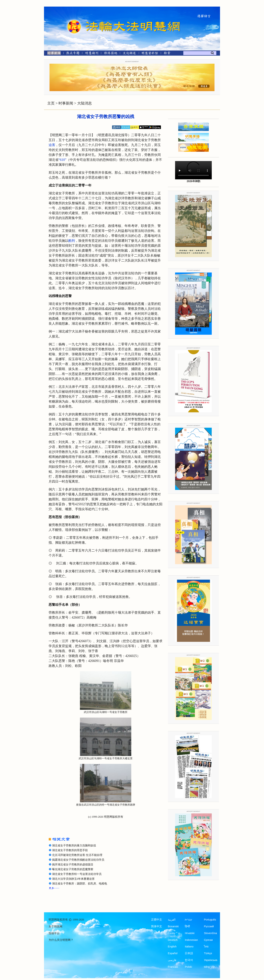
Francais (173, 967)
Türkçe (208, 953)
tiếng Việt (209, 967)
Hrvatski (190, 933)
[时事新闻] (53, 54)
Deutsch (173, 940)
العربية (172, 920)
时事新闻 (66, 103)
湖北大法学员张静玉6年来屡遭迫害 (73, 879)
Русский (209, 926)
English (172, 947)
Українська (211, 960)
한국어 (189, 960)
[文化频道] (129, 54)
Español (173, 953)
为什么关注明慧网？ (61, 940)
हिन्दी (187, 926)
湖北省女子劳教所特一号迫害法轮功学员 (77, 874)
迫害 (52, 145)
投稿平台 (54, 933)
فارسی (172, 960)
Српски (208, 940)
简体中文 (157, 926)
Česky (172, 933)
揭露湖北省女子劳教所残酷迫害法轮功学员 (78, 860)
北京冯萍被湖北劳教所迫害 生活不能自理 (77, 855)
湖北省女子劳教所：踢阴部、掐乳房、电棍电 (80, 884)
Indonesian (191, 940)
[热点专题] (73, 54)
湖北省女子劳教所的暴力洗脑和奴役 (74, 845)
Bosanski (173, 926)
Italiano (189, 947)
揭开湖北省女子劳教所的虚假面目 (73, 865)
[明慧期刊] (92, 54)
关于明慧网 (55, 927)
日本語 (189, 953)
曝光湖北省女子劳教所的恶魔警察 (73, 869)
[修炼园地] (110, 54)
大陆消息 (85, 103)
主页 (51, 103)
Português (210, 920)
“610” (62, 160)
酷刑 (72, 241)
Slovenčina (210, 933)
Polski (188, 967)
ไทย (206, 947)
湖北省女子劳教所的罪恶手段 (70, 850)
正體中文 (157, 920)
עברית (188, 920)
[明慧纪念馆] (150, 54)
